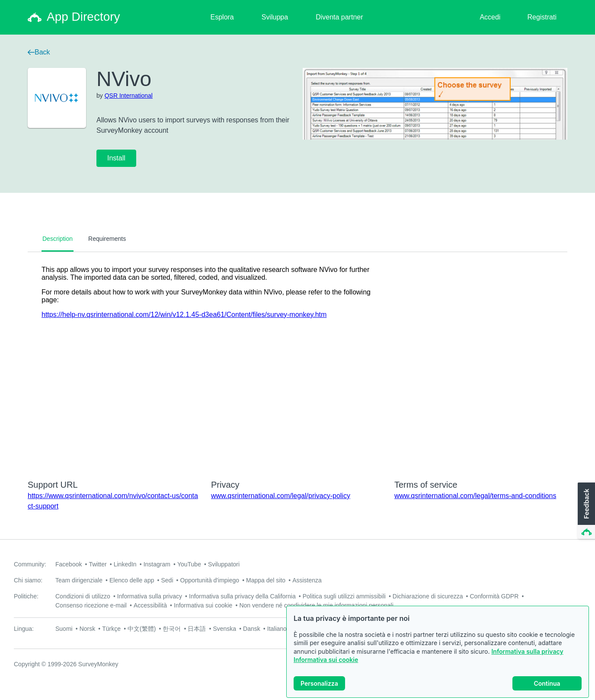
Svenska (224, 629)
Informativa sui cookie (326, 660)
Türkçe (111, 629)
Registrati (542, 17)
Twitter (98, 564)
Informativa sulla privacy (527, 651)
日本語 (197, 629)
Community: (30, 564)
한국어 (172, 629)
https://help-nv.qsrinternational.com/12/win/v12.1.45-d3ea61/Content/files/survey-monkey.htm (184, 315)
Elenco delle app (132, 580)
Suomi (64, 629)
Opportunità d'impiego (210, 580)
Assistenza (307, 580)
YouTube (189, 564)
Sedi (167, 580)
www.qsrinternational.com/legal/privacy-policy (281, 496)
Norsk (88, 629)
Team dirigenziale (79, 580)
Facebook (69, 564)
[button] (585, 511)
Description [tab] (58, 239)
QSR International (129, 96)
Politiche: (26, 596)
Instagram (157, 564)
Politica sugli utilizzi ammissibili (344, 596)
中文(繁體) (142, 629)
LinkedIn (125, 564)
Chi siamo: (28, 580)
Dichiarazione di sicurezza (428, 596)
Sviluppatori (224, 564)
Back (39, 52)
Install (116, 158)
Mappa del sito (266, 580)
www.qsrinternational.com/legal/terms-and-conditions (475, 496)
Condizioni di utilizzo (83, 596)
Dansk (252, 629)
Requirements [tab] (107, 239)
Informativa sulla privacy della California (242, 596)
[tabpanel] (297, 360)
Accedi (490, 17)
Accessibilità (150, 605)
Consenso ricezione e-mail (91, 605)
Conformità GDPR (494, 596)
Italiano (277, 629)
